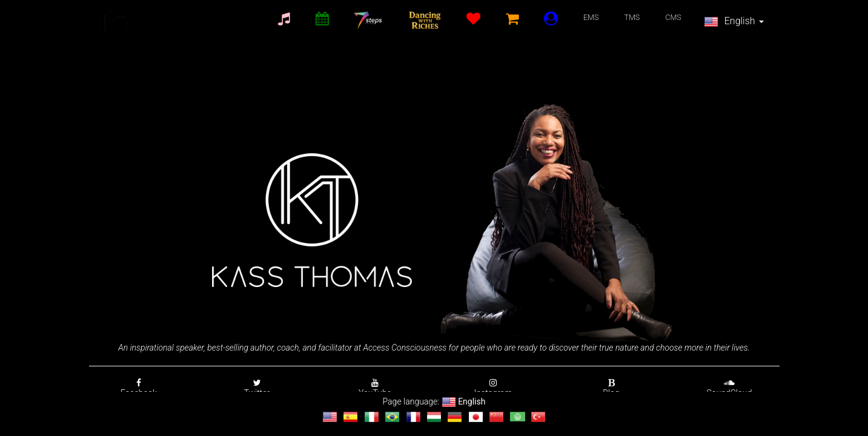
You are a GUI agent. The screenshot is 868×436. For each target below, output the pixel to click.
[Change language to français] (413, 417)
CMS (673, 17)
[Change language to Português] (392, 417)
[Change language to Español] (350, 417)
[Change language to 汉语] (496, 417)
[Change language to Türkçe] (538, 417)
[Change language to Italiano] (372, 417)
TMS (632, 17)
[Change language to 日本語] (476, 417)
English (734, 22)
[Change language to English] (330, 417)
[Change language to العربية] (518, 417)
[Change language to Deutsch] (455, 417)
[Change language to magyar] (434, 417)
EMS (591, 17)
